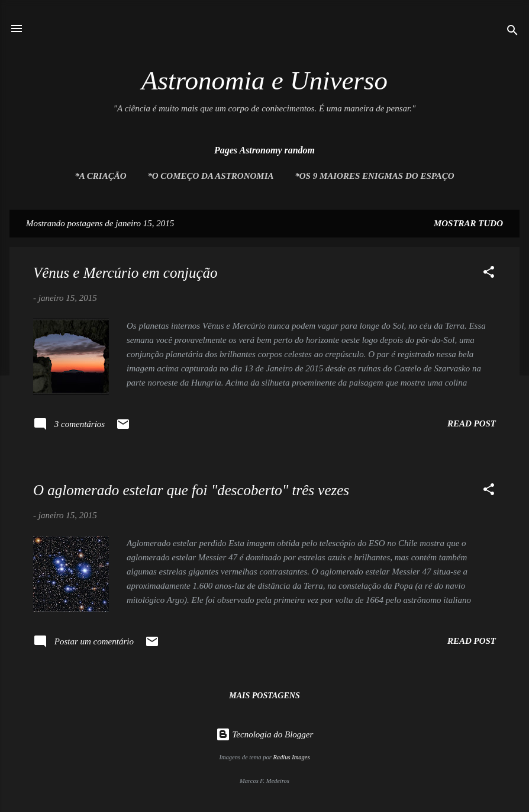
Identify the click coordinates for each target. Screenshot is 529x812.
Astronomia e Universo (264, 81)
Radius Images (291, 757)
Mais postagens (264, 696)
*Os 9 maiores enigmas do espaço (374, 176)
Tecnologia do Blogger (265, 734)
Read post (472, 423)
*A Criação (100, 176)
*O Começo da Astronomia (210, 176)
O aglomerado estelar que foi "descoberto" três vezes (191, 490)
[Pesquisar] (512, 32)
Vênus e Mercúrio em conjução (125, 273)
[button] (489, 274)
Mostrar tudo (468, 223)
